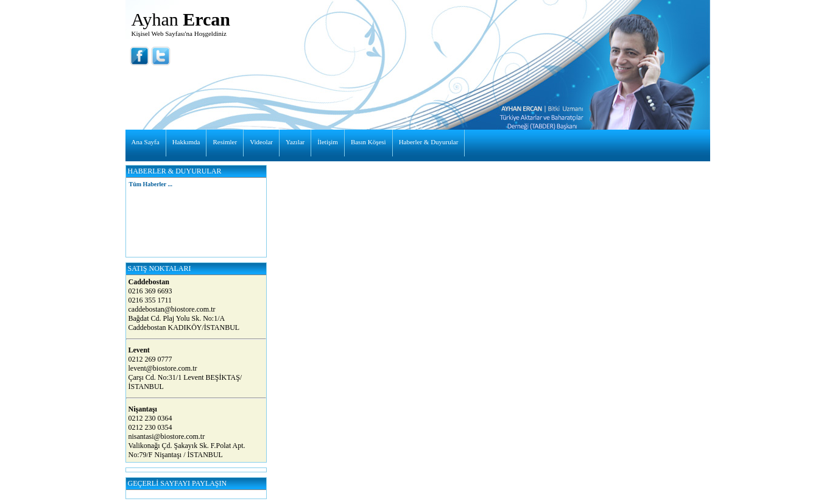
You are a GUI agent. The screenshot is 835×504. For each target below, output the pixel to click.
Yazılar (295, 142)
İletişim (328, 142)
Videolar (261, 142)
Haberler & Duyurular (429, 142)
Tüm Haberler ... (151, 184)
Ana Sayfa (146, 142)
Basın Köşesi (368, 142)
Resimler (225, 142)
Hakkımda (186, 142)
